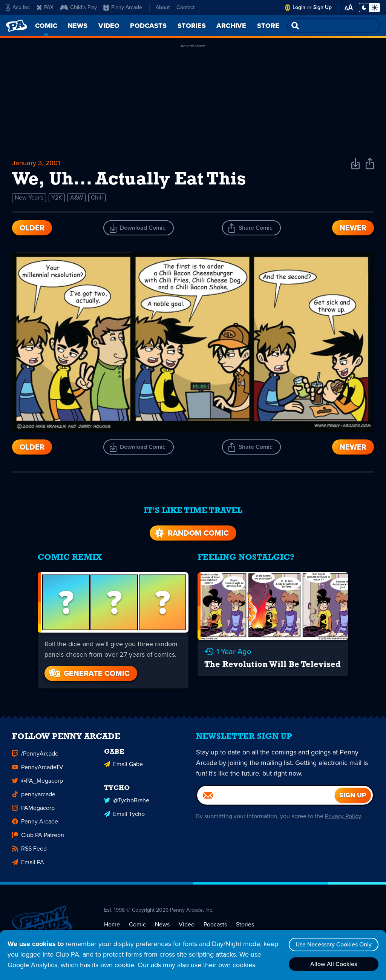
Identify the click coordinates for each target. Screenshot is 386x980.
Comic (137, 925)
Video (187, 925)
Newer (353, 228)
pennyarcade (34, 795)
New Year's (29, 197)
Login (299, 7)
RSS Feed (29, 849)
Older (32, 228)
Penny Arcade (35, 822)
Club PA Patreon (38, 835)
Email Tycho (124, 814)
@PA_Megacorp (38, 781)
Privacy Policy (343, 816)
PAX (45, 7)
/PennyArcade (35, 754)
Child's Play (79, 7)
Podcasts (215, 925)
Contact (185, 7)
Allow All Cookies (334, 964)
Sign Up (322, 7)
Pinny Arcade (123, 7)
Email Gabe (123, 764)
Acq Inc (18, 7)
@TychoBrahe (127, 801)
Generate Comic (89, 673)
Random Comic (191, 533)
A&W (77, 197)
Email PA (28, 862)
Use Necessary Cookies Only (334, 944)
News (162, 925)
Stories (245, 925)
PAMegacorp (33, 808)
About (163, 7)
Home (112, 925)
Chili (97, 197)
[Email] (266, 796)
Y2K (57, 197)
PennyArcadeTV (38, 767)
